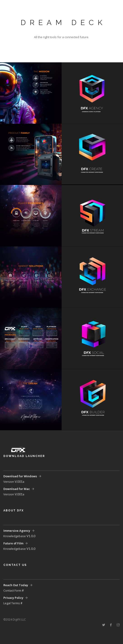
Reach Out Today (16, 585)
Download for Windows (20, 476)
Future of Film (13, 543)
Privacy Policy (13, 598)
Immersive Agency (17, 531)
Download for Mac (17, 489)
